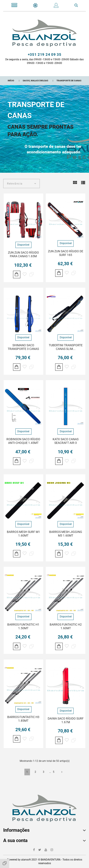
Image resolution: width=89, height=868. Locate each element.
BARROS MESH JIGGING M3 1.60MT (66, 534)
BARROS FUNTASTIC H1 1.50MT (23, 626)
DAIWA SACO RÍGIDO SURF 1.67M (66, 720)
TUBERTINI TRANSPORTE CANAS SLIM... (66, 347)
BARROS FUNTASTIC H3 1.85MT (23, 719)
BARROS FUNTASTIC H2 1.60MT (66, 626)
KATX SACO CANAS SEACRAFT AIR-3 (66, 441)
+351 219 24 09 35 (45, 54)
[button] (56, 6)
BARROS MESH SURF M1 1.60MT (23, 534)
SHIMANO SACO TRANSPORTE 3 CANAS (23, 347)
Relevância (15, 184)
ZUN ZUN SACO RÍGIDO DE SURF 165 (66, 253)
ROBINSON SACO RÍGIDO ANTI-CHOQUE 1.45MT (23, 441)
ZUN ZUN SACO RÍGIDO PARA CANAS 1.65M (23, 254)
